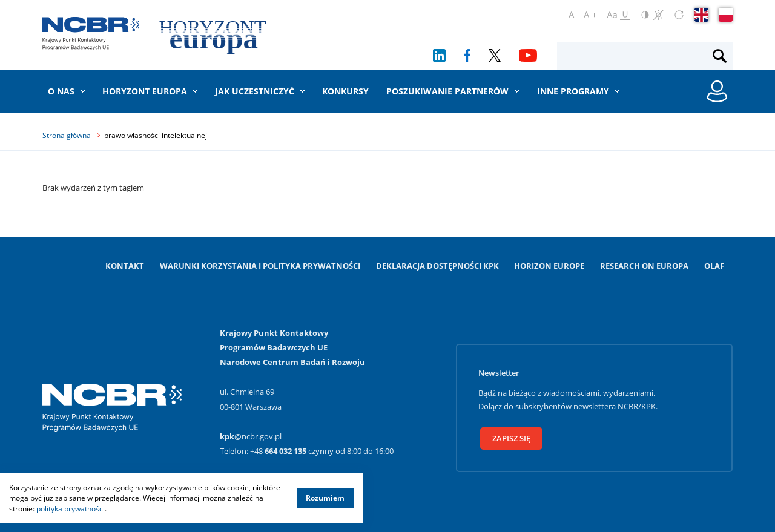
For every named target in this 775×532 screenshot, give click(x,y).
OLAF (714, 266)
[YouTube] (528, 55)
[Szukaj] (720, 56)
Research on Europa (644, 266)
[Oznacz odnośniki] (625, 15)
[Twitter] (495, 55)
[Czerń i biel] (658, 15)
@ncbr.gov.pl (251, 436)
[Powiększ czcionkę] (590, 15)
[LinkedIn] (439, 55)
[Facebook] (467, 55)
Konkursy (345, 91)
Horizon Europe (549, 266)
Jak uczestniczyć (255, 91)
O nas (61, 91)
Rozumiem (325, 498)
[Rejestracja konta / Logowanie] (717, 91)
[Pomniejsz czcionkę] (575, 15)
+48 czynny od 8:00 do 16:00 (322, 451)
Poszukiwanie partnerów (447, 91)
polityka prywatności (71, 509)
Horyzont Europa (145, 91)
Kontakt (125, 266)
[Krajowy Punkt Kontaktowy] (91, 34)
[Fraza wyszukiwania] (635, 56)
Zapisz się (511, 438)
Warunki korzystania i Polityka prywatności (260, 266)
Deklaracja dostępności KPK (437, 266)
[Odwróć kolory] (645, 15)
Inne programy (573, 91)
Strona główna (67, 135)
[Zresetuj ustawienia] (679, 15)
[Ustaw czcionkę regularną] (612, 15)
